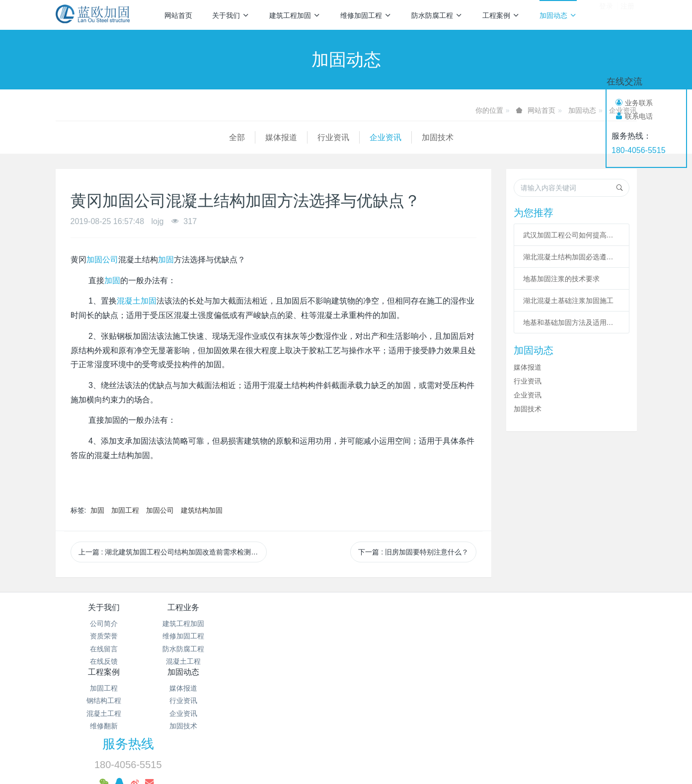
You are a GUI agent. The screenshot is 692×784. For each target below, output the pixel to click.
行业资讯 (160, 137)
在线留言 (104, 649)
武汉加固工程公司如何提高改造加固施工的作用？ (572, 235)
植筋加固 (543, 730)
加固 (166, 260)
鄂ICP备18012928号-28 (453, 689)
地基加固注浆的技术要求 (561, 279)
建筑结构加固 (202, 510)
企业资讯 (212, 137)
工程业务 (201, 607)
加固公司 (102, 260)
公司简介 (104, 624)
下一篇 (413, 552)
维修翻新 (298, 661)
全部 (64, 137)
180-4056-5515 (639, 150)
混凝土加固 (137, 301)
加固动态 (558, 15)
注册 (627, 14)
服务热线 (516, 614)
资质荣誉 (104, 636)
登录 (606, 14)
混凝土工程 (201, 661)
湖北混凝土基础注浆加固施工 (568, 301)
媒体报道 (108, 137)
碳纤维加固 (370, 730)
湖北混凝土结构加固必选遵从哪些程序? (572, 257)
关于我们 (231, 15)
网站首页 (178, 15)
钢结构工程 (298, 636)
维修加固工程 (366, 15)
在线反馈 (104, 661)
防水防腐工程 (437, 15)
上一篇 (173, 552)
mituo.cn (409, 763)
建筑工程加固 (295, 15)
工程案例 (501, 15)
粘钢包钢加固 (434, 730)
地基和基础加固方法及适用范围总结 (572, 322)
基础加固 (494, 730)
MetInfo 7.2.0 (330, 763)
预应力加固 (352, 748)
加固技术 (264, 137)
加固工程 (125, 510)
